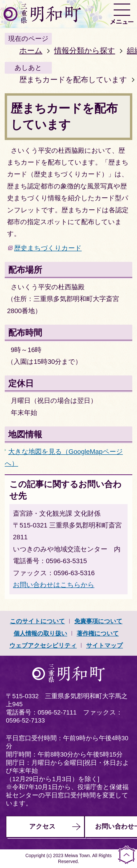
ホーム (31, 51)
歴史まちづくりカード (48, 248)
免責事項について (98, 621)
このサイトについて (37, 621)
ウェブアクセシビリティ (43, 645)
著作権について (98, 633)
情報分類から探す (85, 51)
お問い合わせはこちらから (54, 585)
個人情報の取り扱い (40, 633)
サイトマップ (105, 645)
